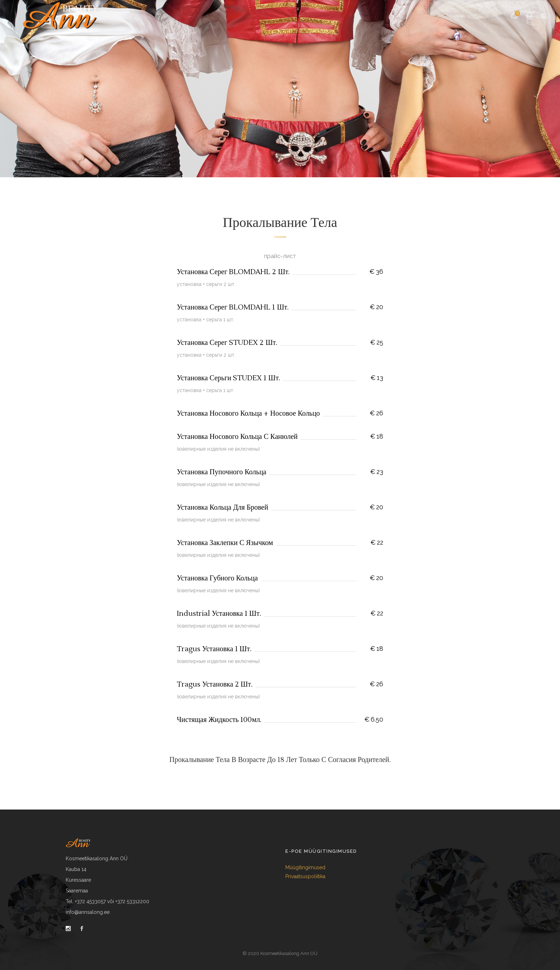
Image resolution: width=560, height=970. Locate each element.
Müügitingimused (305, 867)
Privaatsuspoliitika (305, 876)
